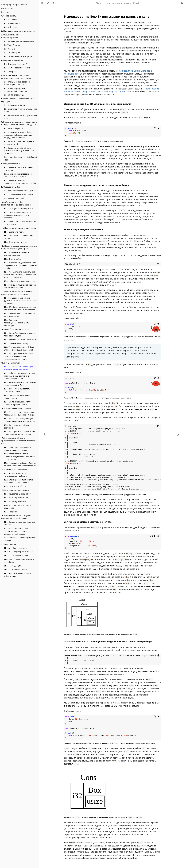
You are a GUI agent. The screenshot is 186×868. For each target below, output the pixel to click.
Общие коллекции (10, 164)
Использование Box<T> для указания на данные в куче (18, 368)
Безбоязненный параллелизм (16, 408)
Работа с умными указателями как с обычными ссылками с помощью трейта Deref (20, 376)
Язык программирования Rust (15, 4)
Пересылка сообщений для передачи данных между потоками (19, 420)
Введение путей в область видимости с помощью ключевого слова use (19, 151)
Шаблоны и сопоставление (15, 469)
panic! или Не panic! (15, 198)
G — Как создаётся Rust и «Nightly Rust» (18, 575)
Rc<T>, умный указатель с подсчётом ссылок (18, 390)
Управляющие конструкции (18, 56)
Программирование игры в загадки (18, 31)
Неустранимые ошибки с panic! (20, 191)
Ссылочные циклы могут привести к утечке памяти (17, 403)
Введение (6, 12)
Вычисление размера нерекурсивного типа (88, 522)
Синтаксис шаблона (15, 486)
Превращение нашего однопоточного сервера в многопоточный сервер (16, 531)
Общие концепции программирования (11, 36)
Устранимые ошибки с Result (19, 194)
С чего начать (9, 16)
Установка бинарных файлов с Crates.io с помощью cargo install (20, 348)
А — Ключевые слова (16, 548)
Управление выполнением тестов (18, 237)
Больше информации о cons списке (83, 229)
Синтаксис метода (14, 95)
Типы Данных (12, 45)
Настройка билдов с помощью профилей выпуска (20, 334)
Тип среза (10, 72)
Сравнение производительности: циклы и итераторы (18, 323)
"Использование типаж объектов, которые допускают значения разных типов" (111, 90)
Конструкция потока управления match (20, 110)
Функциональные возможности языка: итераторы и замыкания (17, 293)
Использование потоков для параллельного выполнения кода (19, 413)
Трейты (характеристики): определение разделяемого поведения (18, 215)
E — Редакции (12, 566)
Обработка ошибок (11, 187)
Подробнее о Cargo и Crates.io (16, 329)
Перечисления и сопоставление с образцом (17, 100)
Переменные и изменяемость (19, 41)
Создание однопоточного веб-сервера (20, 523)
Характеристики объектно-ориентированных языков (18, 449)
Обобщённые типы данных (18, 209)
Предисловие (7, 8)
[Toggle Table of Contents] (42, 3)
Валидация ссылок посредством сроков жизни (20, 223)
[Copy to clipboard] (155, 128)
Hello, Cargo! (11, 27)
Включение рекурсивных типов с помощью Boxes (96, 185)
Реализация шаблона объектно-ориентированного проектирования (20, 464)
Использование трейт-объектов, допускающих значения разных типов (19, 456)
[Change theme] (48, 3)
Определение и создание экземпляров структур (17, 83)
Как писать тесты (14, 232)
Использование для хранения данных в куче (98, 104)
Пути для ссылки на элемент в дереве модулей (19, 143)
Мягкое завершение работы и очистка (20, 539)
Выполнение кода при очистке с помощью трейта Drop (21, 384)
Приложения (9, 544)
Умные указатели (11, 363)
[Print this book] (182, 3)
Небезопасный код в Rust (18, 494)
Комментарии (12, 53)
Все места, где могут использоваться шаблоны (15, 475)
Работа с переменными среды (20, 281)
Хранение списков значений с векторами (19, 169)
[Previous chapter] (45, 434)
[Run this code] (159, 128)
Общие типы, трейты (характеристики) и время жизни (16, 203)
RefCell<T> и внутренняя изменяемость (17, 397)
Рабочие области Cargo (17, 343)
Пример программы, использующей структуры (16, 90)
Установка (10, 20)
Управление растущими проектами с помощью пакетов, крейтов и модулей (19, 123)
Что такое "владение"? (16, 64)
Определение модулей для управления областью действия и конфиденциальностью (19, 135)
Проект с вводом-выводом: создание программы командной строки (19, 247)
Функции (10, 49)
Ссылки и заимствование (17, 68)
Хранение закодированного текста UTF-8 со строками (18, 175)
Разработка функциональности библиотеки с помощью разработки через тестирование (20, 275)
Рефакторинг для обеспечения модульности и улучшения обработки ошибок (21, 265)
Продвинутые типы (15, 501)
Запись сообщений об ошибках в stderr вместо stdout (20, 286)
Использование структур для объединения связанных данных (16, 77)
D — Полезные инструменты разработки (19, 561)
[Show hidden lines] (158, 324)
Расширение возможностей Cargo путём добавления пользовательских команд (18, 356)
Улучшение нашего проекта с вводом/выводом (19, 315)
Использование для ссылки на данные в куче (107, 16)
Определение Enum (15, 105)
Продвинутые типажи (16, 498)
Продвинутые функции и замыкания (17, 507)
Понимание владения (12, 60)
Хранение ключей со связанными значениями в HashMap (20, 182)
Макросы (10, 512)
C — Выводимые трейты (17, 556)
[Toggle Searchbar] (54, 3)
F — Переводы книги (15, 570)
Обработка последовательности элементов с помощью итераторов (20, 308)
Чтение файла (13, 259)
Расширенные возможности (15, 490)
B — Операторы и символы (18, 552)
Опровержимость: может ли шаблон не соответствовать (19, 481)
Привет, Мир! (12, 23)
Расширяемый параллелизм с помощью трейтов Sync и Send (20, 433)
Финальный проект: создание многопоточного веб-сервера (16, 517)
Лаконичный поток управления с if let (21, 117)
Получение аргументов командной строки (17, 254)
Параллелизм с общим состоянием (16, 426)
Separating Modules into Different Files (20, 158)
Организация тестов (15, 242)
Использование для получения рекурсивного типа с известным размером (109, 641)
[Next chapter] (178, 434)
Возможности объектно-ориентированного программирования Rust (19, 441)
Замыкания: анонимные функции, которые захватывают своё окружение (20, 301)
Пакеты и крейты (13, 128)
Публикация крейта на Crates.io (20, 340)
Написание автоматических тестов (18, 228)
